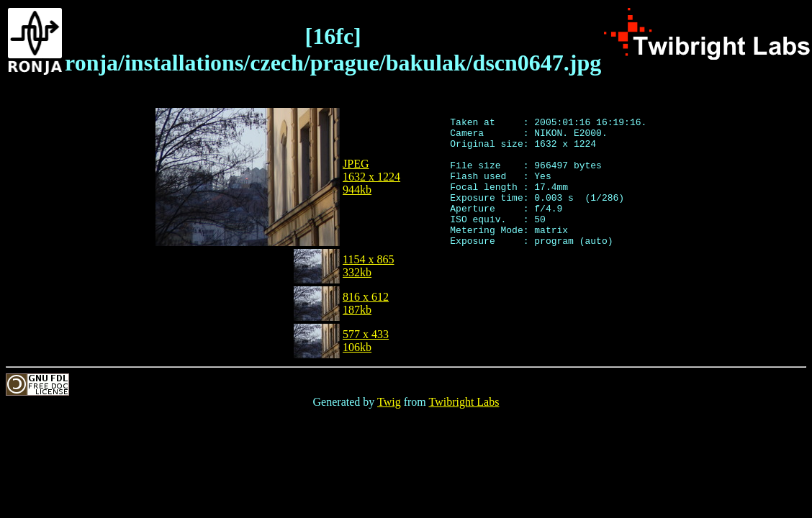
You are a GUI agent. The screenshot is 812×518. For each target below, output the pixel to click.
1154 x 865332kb (368, 266)
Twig (389, 402)
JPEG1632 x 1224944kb (371, 177)
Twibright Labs (464, 402)
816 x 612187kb (366, 303)
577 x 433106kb (366, 341)
